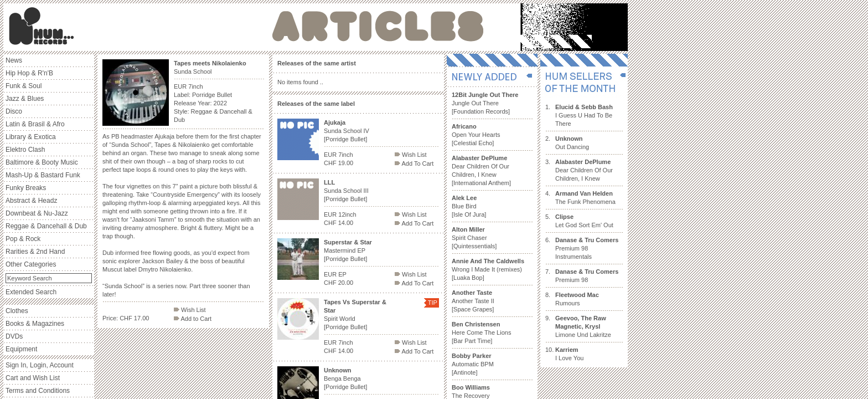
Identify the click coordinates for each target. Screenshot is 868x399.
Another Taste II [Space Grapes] (473, 301)
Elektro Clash (25, 150)
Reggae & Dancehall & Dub (46, 226)
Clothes (17, 311)
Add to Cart (193, 319)
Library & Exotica (31, 137)
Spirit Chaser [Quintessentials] (474, 238)
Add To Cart (414, 163)
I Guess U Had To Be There (584, 115)
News (14, 60)
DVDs (14, 336)
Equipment (21, 349)
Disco (14, 111)
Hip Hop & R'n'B (29, 73)
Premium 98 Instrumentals (587, 248)
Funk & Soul (24, 86)
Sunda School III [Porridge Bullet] (346, 191)
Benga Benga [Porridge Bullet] (345, 378)
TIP (433, 303)
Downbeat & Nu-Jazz (37, 213)
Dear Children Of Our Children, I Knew (584, 170)
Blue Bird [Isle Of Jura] (469, 206)
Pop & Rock (23, 239)
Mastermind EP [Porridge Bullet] (348, 250)
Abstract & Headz (31, 201)
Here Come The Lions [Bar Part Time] (481, 332)
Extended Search (31, 292)
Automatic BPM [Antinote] (473, 364)
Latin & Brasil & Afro (35, 124)
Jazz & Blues (25, 99)
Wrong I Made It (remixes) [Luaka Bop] (488, 269)
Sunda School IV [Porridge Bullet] (347, 131)
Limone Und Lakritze (583, 326)
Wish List (190, 310)
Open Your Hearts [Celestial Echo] (476, 135)
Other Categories (31, 264)
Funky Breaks (26, 188)
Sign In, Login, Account (40, 365)
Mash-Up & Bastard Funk (43, 175)
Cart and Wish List (33, 378)
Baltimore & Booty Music (42, 162)
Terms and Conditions (38, 391)
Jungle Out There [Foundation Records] (485, 103)
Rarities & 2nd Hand (35, 252)
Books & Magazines (35, 324)
